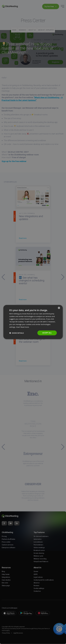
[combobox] (59, 308)
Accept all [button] (47, 333)
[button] (16, 333)
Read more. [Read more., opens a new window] (25, 327)
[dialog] (33, 322)
